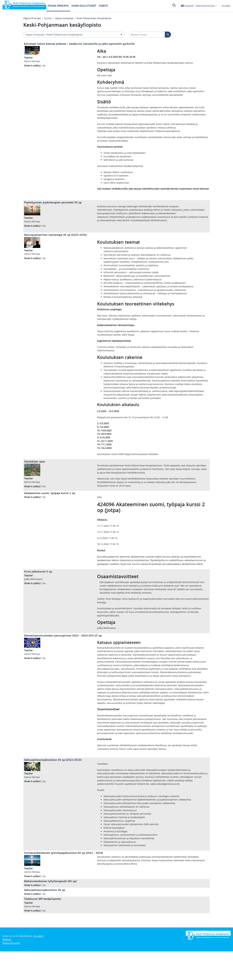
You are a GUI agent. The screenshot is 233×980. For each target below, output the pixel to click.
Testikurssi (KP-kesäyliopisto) (43, 927)
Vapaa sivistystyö (65, 18)
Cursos (48, 18)
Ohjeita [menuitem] (103, 6)
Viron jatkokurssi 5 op (38, 587)
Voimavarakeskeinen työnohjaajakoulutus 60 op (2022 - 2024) (64, 880)
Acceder (226, 6)
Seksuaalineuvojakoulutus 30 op (45, 918)
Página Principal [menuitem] (58, 6)
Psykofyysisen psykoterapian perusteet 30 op (53, 210)
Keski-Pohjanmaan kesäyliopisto (96, 18)
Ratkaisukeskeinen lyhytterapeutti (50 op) (50, 909)
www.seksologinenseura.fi (166, 809)
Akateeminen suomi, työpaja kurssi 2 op (50, 508)
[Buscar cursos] (147, 35)
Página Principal (32, 18)
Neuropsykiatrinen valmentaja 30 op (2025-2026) (55, 243)
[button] (174, 6)
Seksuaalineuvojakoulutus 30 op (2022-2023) (53, 784)
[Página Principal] (24, 6)
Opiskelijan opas (35, 476)
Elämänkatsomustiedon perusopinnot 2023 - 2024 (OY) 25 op (63, 653)
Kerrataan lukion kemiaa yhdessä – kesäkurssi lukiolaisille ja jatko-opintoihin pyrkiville (79, 44)
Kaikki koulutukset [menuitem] (84, 6)
